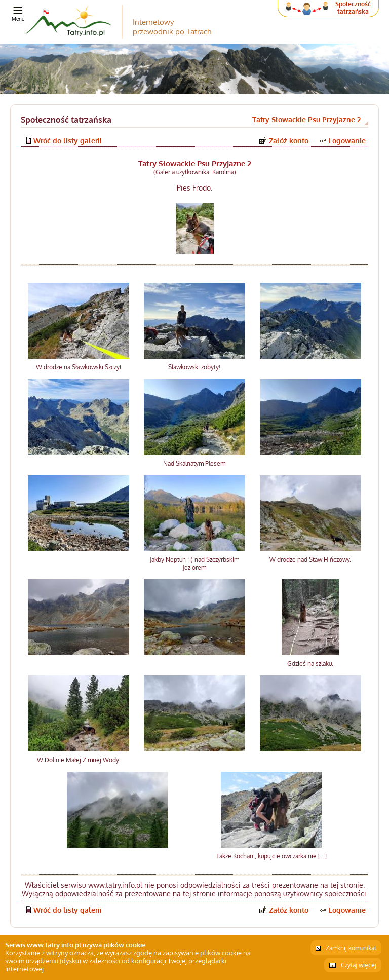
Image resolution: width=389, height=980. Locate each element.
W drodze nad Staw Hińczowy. (310, 560)
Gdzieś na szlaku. (310, 664)
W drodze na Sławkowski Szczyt (79, 367)
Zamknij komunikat (351, 948)
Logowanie (347, 141)
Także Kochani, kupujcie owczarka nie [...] (271, 856)
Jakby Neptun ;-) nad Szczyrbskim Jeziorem (194, 563)
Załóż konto (289, 141)
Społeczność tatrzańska (353, 8)
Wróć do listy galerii (68, 141)
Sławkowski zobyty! (194, 367)
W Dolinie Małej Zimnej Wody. (79, 760)
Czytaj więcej (359, 965)
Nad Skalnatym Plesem (194, 463)
